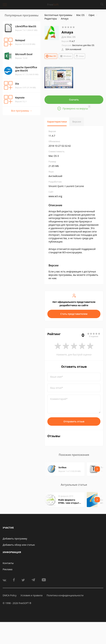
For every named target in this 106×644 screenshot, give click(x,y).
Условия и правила (32, 595)
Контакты (8, 563)
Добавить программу (15, 539)
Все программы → (22, 111)
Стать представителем (74, 314)
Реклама (7, 569)
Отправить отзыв (74, 421)
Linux (80, 56)
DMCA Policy (10, 595)
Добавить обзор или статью (19, 545)
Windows (66, 56)
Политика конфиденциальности (65, 595)
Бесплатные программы (58, 15)
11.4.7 (68, 41)
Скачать (74, 100)
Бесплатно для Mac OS (83, 45)
